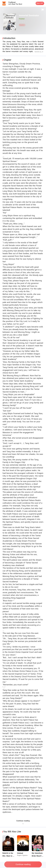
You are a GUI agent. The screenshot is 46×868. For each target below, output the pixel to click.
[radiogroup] (24, 22)
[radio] (20, 22)
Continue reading (23, 864)
